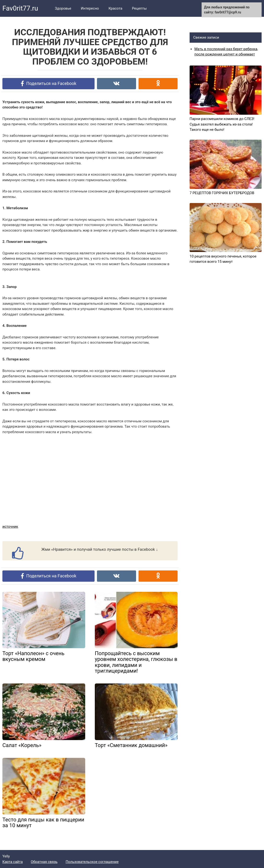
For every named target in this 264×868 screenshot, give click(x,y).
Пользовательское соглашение (92, 862)
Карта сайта (13, 862)
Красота (115, 8)
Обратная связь (44, 862)
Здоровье (63, 8)
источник (10, 527)
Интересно (90, 8)
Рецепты (139, 8)
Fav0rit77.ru (20, 8)
